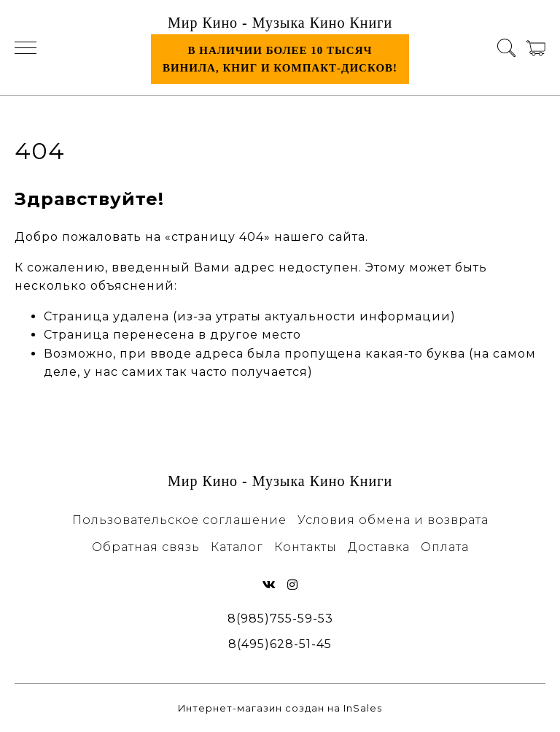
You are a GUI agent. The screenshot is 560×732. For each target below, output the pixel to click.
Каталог (237, 547)
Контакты (306, 547)
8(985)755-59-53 (280, 619)
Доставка (379, 547)
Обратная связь (146, 547)
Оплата (445, 547)
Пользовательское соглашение (179, 520)
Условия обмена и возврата (393, 520)
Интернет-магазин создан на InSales (280, 708)
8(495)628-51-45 (280, 644)
